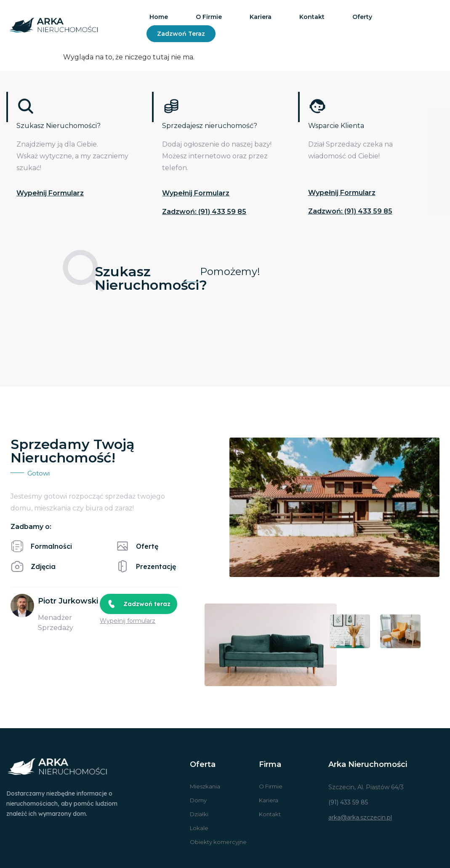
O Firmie (271, 786)
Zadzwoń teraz (181, 34)
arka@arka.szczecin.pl (360, 817)
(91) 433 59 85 (348, 802)
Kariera (261, 17)
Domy (198, 800)
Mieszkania (205, 786)
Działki (199, 814)
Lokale (199, 828)
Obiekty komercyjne (218, 842)
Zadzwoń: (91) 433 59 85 (204, 212)
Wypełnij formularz (50, 193)
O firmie (209, 17)
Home (159, 17)
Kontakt (312, 17)
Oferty (362, 17)
